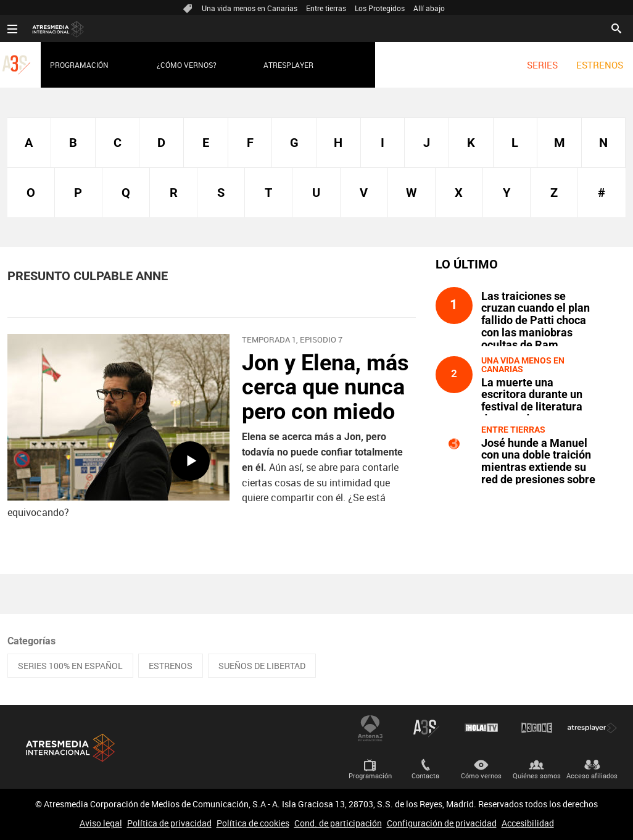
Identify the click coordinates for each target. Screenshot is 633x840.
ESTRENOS (600, 65)
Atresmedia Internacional (69, 748)
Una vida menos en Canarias (250, 8)
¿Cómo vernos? (187, 65)
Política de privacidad (169, 823)
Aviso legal (101, 823)
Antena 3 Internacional (370, 728)
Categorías (31, 641)
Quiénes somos (537, 776)
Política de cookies (253, 823)
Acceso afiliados (592, 776)
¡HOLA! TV (481, 728)
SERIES (542, 65)
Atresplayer (288, 65)
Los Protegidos (380, 8)
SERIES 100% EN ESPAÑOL (70, 666)
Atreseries (426, 728)
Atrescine (537, 728)
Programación (79, 65)
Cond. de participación (338, 823)
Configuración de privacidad (442, 823)
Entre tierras (326, 8)
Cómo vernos (481, 776)
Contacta (425, 776)
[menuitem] (542, 65)
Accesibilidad (528, 823)
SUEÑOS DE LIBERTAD (262, 666)
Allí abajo (429, 8)
